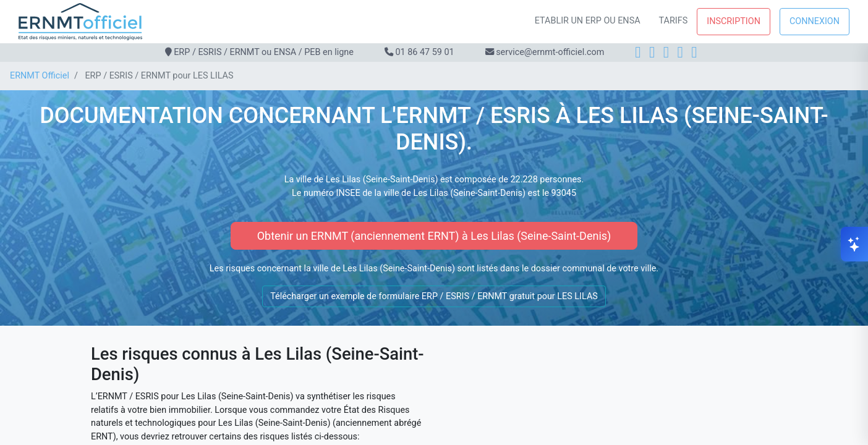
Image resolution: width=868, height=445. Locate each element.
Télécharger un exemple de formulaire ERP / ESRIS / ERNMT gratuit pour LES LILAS (434, 296)
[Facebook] (638, 52)
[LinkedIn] (666, 52)
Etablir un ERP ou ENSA (588, 21)
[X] (680, 52)
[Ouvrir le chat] (854, 244)
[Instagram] (652, 52)
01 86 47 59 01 (424, 52)
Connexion (815, 21)
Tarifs (674, 21)
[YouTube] (694, 52)
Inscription (734, 21)
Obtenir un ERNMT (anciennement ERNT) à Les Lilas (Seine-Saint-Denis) (434, 236)
